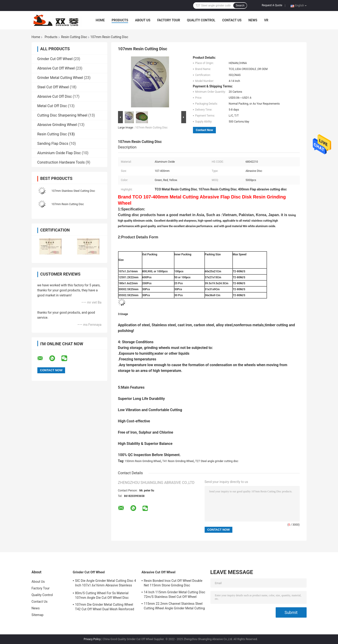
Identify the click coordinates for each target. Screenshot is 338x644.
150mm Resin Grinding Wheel (143, 461)
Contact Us (232, 20)
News (253, 20)
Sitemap (38, 615)
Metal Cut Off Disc (52, 106)
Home (100, 20)
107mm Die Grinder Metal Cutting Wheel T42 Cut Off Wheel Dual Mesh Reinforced (105, 607)
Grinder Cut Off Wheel (55, 59)
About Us (143, 20)
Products (120, 20)
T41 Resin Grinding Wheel (178, 461)
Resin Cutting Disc (74, 37)
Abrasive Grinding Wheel (57, 125)
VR (266, 20)
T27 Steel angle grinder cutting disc (217, 461)
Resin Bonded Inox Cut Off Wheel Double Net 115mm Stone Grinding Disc (173, 583)
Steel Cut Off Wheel (53, 87)
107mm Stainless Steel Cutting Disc (73, 191)
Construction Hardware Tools (61, 162)
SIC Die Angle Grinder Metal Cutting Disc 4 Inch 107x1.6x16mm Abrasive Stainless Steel (106, 584)
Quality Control (201, 20)
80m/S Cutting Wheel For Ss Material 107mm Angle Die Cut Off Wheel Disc (102, 595)
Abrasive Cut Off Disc (55, 96)
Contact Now (205, 130)
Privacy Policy (92, 639)
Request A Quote (272, 5)
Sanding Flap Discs (53, 144)
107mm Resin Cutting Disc (68, 204)
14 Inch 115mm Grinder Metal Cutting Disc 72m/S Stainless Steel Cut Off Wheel (175, 594)
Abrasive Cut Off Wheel (56, 68)
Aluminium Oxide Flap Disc (59, 153)
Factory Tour (169, 20)
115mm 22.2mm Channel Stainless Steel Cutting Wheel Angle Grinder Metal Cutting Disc (174, 607)
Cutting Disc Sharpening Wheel (62, 115)
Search (240, 6)
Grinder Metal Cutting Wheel (60, 78)
